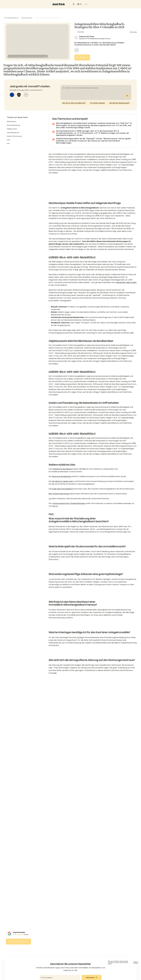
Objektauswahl (12, 129)
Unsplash (45, 49)
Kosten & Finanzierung (14, 137)
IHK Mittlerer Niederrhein (62, 486)
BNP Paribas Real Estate (59, 499)
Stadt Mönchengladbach (63, 494)
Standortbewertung (13, 126)
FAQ (8, 144)
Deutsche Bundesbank (62, 481)
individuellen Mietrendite (126, 285)
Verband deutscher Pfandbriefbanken (69, 508)
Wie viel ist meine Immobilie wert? (74, 104)
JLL (50, 503)
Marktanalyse (11, 122)
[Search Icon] (106, 5)
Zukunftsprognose (13, 133)
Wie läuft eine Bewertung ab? (119, 104)
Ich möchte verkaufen (97, 104)
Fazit (8, 140)
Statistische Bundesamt (63, 474)
